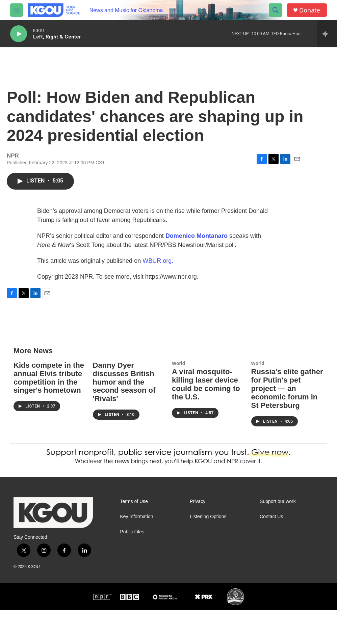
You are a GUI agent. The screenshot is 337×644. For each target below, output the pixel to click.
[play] (19, 34)
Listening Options (208, 550)
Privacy (198, 535)
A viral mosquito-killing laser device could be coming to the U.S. (206, 418)
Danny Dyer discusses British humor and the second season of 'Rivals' (124, 416)
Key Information (136, 550)
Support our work (278, 535)
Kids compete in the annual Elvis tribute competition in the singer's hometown (49, 412)
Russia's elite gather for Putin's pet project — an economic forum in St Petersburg (287, 422)
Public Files (132, 566)
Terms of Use (134, 535)
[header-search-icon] (276, 10)
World (178, 397)
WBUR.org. (158, 268)
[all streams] (327, 34)
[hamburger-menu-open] (17, 10)
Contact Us (271, 550)
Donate (310, 10)
